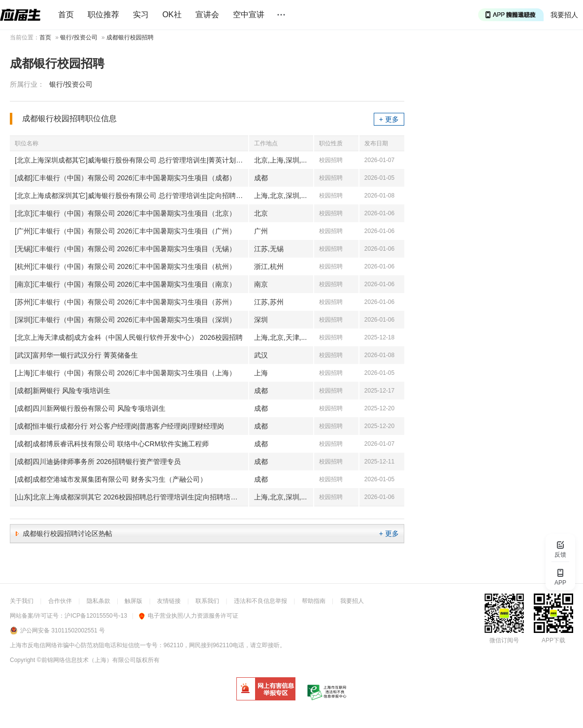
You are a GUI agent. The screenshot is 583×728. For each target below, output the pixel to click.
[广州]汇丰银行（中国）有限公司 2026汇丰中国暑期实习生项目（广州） (125, 231)
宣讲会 (207, 15)
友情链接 (169, 601)
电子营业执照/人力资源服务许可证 (188, 616)
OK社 (172, 15)
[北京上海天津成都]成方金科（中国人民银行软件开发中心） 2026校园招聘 (129, 337)
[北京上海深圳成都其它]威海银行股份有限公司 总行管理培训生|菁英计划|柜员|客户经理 (131, 160)
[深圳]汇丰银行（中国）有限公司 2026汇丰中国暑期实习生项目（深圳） (125, 320)
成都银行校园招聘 (130, 37)
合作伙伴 (60, 601)
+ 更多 (389, 119)
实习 (141, 15)
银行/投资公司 (79, 37)
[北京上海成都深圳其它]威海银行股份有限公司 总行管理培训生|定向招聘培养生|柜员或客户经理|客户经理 (131, 196)
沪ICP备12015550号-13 (96, 616)
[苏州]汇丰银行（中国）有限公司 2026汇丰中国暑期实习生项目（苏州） (125, 302)
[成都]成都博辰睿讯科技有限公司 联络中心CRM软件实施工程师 (112, 444)
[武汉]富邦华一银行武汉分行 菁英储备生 (76, 355)
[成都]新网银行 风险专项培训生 (63, 391)
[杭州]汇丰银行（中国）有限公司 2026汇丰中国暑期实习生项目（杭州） (125, 266)
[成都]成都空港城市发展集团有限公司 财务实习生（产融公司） (111, 479)
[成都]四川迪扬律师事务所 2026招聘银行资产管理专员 (98, 462)
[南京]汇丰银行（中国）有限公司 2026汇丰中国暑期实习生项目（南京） (125, 284)
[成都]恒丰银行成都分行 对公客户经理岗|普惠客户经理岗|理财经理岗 (119, 426)
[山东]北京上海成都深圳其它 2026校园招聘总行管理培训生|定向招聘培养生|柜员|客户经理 (131, 497)
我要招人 (564, 15)
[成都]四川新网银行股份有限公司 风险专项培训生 (90, 408)
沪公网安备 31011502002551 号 (63, 630)
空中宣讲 (249, 15)
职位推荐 (103, 15)
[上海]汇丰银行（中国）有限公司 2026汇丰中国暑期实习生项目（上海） (125, 373)
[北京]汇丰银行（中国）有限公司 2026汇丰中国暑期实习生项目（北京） (125, 213)
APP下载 (553, 640)
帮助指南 (314, 601)
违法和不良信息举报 (260, 601)
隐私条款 (98, 601)
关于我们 (22, 601)
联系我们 (207, 601)
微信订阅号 (504, 640)
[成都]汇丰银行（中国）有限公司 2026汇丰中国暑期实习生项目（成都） (125, 178)
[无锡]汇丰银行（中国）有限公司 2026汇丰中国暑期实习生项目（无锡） (125, 249)
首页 (66, 15)
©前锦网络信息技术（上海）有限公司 (86, 660)
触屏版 (133, 601)
